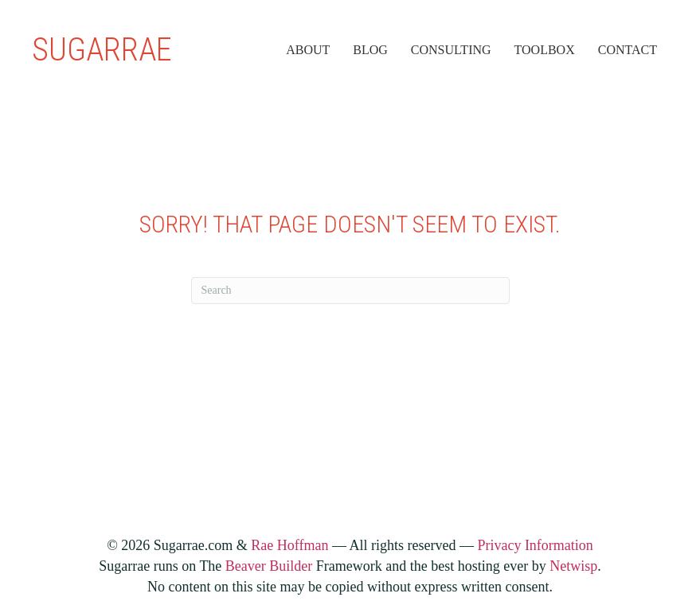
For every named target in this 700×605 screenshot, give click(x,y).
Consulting (451, 50)
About (308, 50)
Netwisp (573, 566)
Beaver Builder (269, 566)
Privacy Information (535, 545)
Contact (628, 50)
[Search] (350, 291)
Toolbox (545, 50)
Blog (370, 50)
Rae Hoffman (289, 545)
